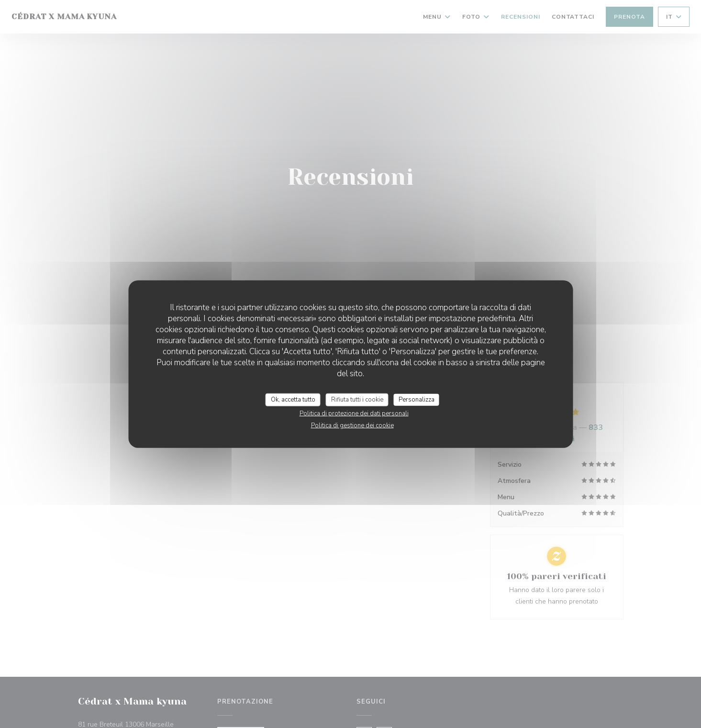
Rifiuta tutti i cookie (357, 399)
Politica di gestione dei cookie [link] (352, 426)
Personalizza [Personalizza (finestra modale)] (417, 399)
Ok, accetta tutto (293, 399)
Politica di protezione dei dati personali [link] (354, 414)
